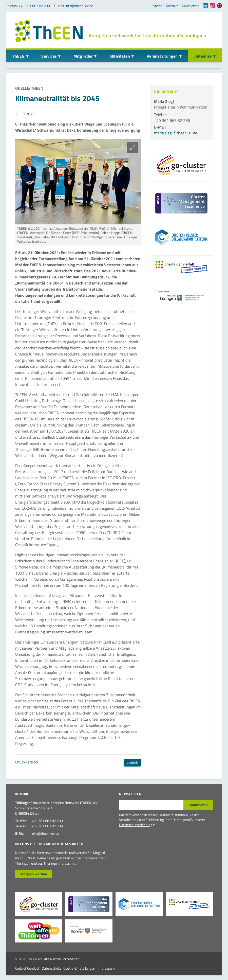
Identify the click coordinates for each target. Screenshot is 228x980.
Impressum (106, 968)
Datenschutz (51, 968)
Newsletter (190, 6)
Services (49, 56)
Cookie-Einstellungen (79, 968)
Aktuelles (203, 56)
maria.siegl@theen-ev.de (176, 133)
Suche (158, 6)
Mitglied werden (34, 874)
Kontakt (172, 6)
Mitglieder (83, 56)
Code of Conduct (27, 968)
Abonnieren (198, 805)
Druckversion (27, 762)
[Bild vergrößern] (133, 147)
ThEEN (19, 56)
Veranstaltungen (162, 56)
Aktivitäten (120, 56)
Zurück (132, 763)
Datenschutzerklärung (136, 825)
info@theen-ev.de (79, 6)
